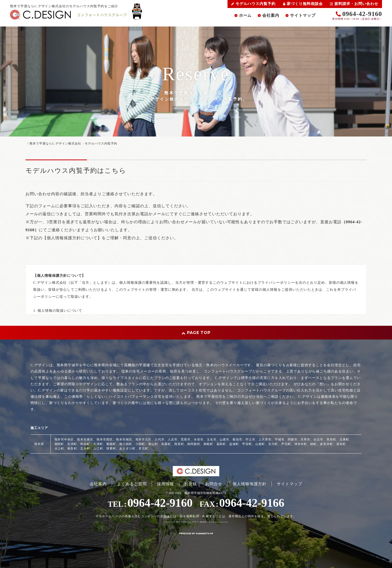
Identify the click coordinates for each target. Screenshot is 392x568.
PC (88, 541)
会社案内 (271, 15)
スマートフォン (71, 541)
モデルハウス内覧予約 (253, 4)
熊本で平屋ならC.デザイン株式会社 (192, 522)
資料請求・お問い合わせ (354, 4)
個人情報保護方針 (249, 484)
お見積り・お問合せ (203, 484)
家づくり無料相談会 (303, 4)
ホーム (245, 15)
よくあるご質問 (132, 484)
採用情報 (165, 484)
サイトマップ (303, 15)
